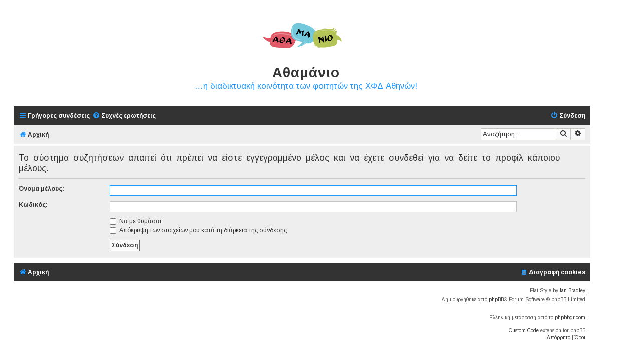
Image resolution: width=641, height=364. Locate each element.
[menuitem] (124, 116)
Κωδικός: (33, 205)
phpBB (496, 300)
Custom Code (524, 331)
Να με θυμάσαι (135, 221)
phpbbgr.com (570, 318)
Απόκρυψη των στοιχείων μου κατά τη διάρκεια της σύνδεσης (198, 230)
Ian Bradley (573, 291)
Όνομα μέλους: (41, 189)
